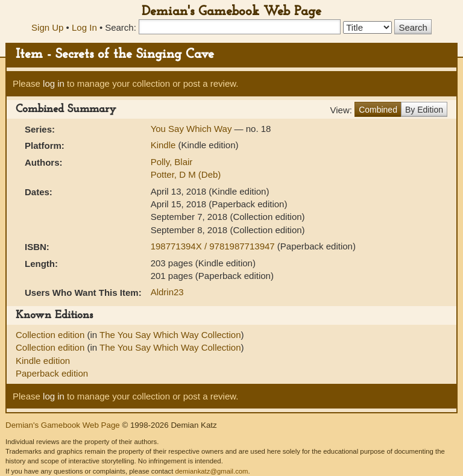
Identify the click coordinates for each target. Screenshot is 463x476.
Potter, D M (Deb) (186, 174)
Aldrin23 (167, 292)
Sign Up (47, 27)
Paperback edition (52, 373)
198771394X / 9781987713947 (214, 246)
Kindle (163, 145)
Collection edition (51, 335)
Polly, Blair (172, 162)
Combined (378, 110)
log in (54, 83)
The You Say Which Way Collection (170, 335)
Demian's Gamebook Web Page (231, 12)
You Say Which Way (193, 129)
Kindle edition (43, 361)
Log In (84, 27)
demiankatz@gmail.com (211, 471)
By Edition (424, 110)
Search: (121, 27)
